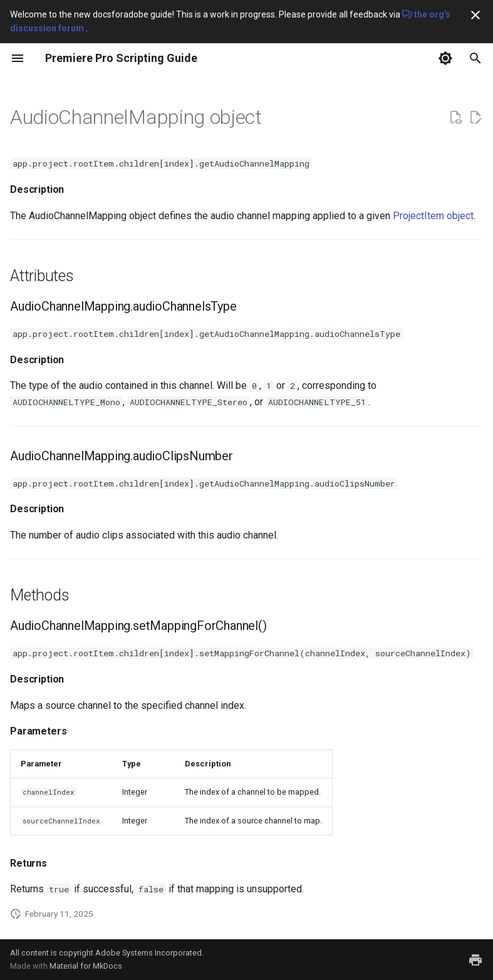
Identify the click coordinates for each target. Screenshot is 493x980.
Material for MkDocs (86, 966)
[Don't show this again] (475, 15)
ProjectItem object (433, 216)
